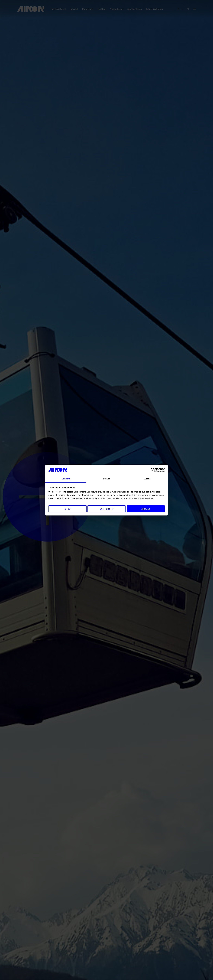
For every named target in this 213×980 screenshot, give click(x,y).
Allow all (146, 509)
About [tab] (147, 479)
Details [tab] (106, 479)
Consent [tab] (66, 479)
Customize (107, 509)
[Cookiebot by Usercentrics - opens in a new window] (153, 470)
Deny (67, 509)
